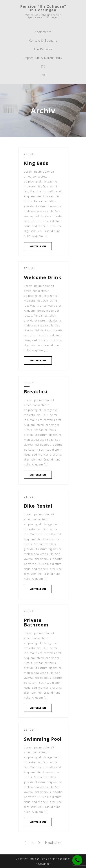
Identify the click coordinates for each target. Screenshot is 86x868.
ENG (43, 75)
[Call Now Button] (77, 860)
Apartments (43, 32)
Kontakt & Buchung (43, 41)
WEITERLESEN (38, 246)
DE (43, 66)
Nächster (53, 843)
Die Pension (43, 49)
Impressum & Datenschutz (43, 58)
